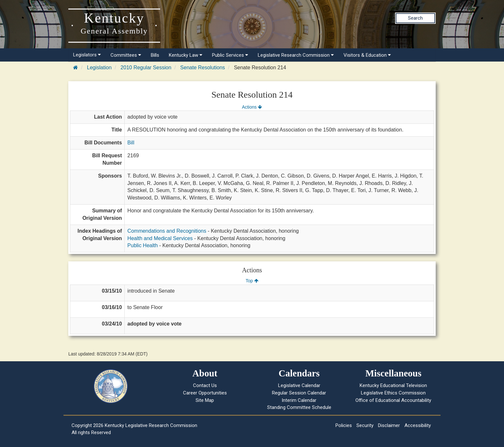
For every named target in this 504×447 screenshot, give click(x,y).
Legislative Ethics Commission (393, 393)
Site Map (205, 400)
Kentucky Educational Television (393, 385)
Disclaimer (389, 425)
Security (365, 425)
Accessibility (418, 425)
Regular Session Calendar (299, 393)
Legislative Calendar (299, 385)
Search (415, 18)
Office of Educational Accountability (393, 400)
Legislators (87, 55)
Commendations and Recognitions (167, 231)
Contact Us (205, 385)
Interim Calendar (299, 400)
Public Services (230, 55)
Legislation (99, 68)
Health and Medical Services (160, 238)
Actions (252, 107)
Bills (155, 55)
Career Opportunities (205, 393)
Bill (131, 143)
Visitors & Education (367, 55)
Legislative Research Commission (296, 55)
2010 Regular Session (146, 68)
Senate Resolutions (203, 68)
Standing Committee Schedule (299, 407)
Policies (344, 425)
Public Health (142, 245)
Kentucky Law (186, 55)
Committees (126, 55)
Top (252, 281)
